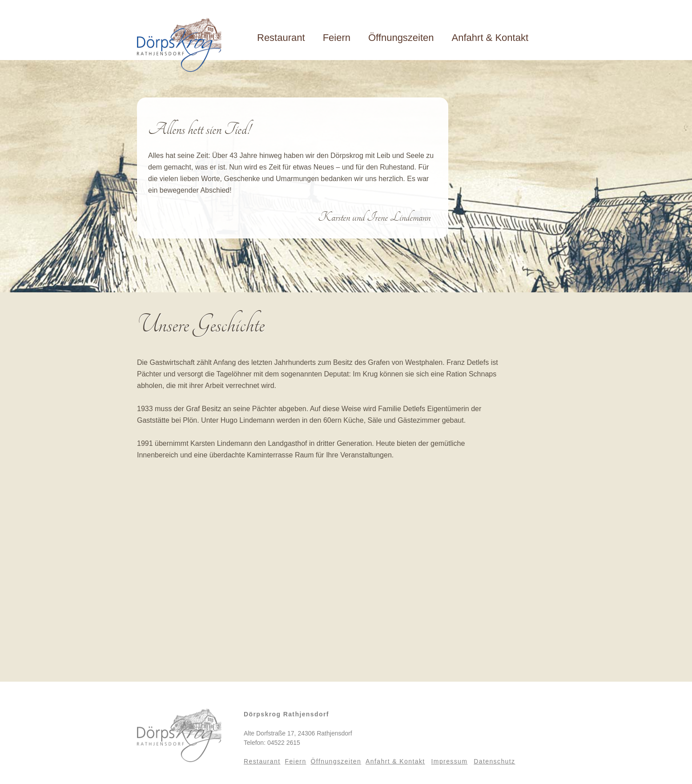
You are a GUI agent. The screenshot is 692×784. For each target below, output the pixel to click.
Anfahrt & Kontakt (490, 38)
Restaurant (281, 38)
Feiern (337, 38)
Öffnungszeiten (401, 38)
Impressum (450, 761)
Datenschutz (494, 761)
